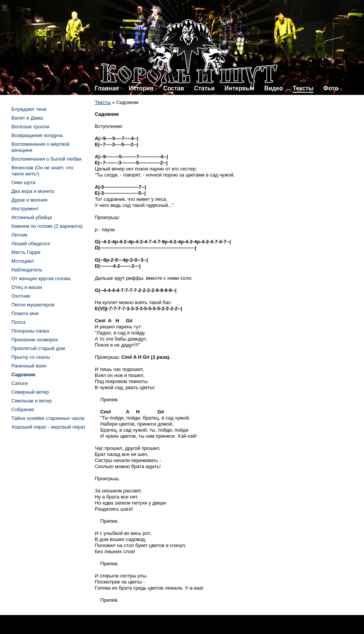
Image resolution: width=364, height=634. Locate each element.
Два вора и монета (33, 191)
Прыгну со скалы (31, 357)
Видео (274, 88)
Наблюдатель (27, 270)
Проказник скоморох (35, 340)
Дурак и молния (29, 200)
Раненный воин (29, 366)
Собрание (23, 409)
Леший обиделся (31, 244)
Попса (18, 322)
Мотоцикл (23, 261)
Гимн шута (23, 182)
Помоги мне (25, 313)
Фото (331, 88)
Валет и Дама (27, 118)
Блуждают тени (29, 109)
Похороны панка (30, 331)
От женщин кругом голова (41, 278)
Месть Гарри (26, 252)
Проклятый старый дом (38, 348)
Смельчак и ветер (32, 401)
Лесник (19, 235)
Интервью (239, 88)
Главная (107, 88)
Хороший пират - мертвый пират (48, 427)
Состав (173, 88)
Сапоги (20, 383)
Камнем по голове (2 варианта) (47, 226)
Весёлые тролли (30, 127)
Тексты (303, 88)
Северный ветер (30, 392)
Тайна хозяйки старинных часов (48, 418)
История (141, 88)
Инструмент (25, 209)
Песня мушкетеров (33, 305)
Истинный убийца (32, 217)
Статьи (204, 88)
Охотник (21, 296)
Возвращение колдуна (37, 135)
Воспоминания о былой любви (46, 159)
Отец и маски (27, 287)
